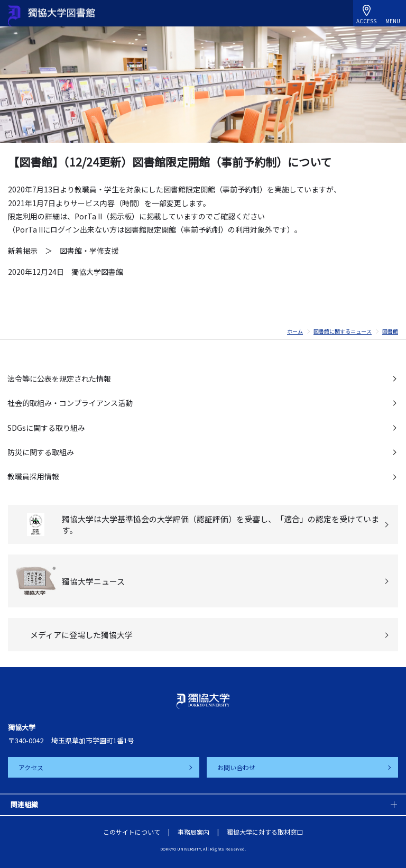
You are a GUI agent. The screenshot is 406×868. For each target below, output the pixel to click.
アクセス (31, 767)
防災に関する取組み (41, 452)
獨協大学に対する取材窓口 (265, 832)
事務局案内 (193, 832)
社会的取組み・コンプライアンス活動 (70, 403)
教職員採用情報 (33, 476)
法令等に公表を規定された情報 (59, 378)
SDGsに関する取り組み (46, 428)
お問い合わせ (236, 767)
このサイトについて (132, 832)
